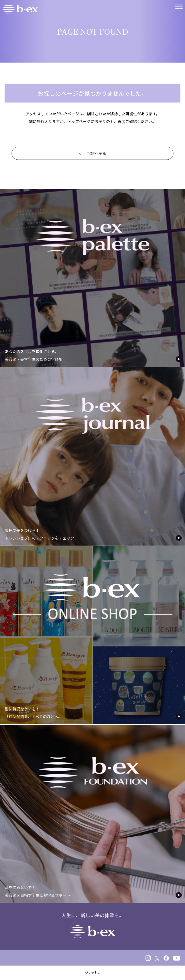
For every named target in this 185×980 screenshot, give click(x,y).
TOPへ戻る (92, 153)
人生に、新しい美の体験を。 (93, 925)
